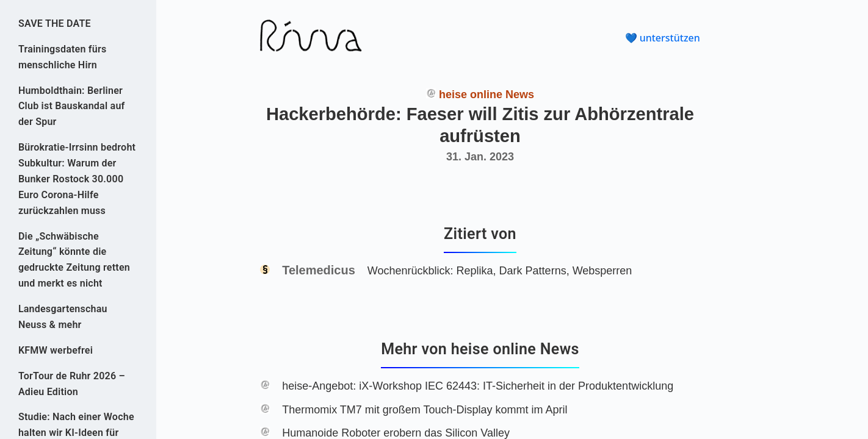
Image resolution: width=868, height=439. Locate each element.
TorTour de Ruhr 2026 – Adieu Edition (72, 384)
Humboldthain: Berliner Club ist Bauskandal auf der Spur (72, 106)
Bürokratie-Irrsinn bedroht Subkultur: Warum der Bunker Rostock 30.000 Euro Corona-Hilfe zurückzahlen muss (77, 179)
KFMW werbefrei (56, 350)
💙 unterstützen (663, 38)
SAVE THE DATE (55, 23)
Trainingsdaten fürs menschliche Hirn (63, 57)
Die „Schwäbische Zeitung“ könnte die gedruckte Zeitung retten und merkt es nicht (74, 260)
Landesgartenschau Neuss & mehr (63, 317)
